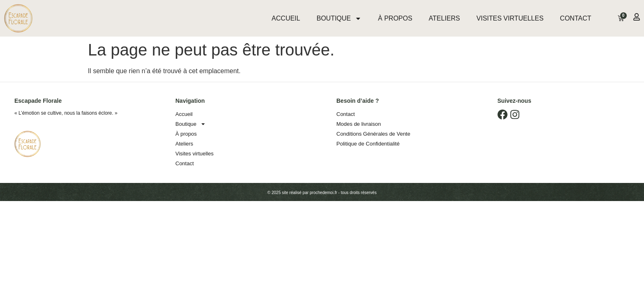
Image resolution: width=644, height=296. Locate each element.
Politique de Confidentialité (368, 144)
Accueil (286, 18)
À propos (395, 18)
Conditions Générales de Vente (373, 134)
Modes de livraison (359, 124)
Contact (575, 18)
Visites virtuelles (510, 18)
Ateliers (444, 18)
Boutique (339, 18)
